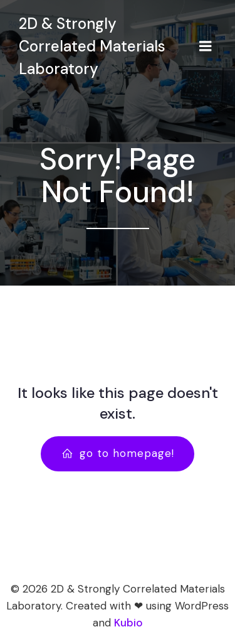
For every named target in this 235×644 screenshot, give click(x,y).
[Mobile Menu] (206, 46)
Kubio (128, 623)
